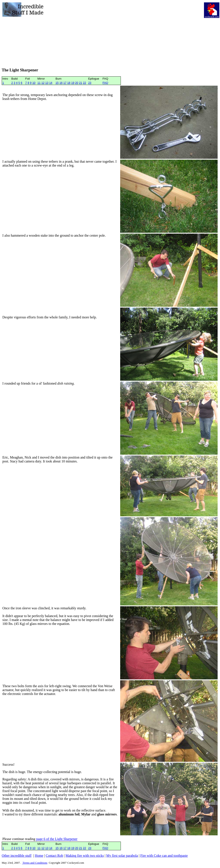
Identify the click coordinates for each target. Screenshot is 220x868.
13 (47, 83)
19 (73, 83)
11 (39, 83)
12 (43, 83)
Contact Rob (54, 856)
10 (34, 83)
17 (65, 83)
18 (69, 83)
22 (84, 83)
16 (61, 83)
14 (51, 83)
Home (39, 856)
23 (90, 83)
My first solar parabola (122, 856)
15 (57, 83)
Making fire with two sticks (85, 856)
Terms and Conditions (35, 863)
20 (77, 83)
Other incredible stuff (17, 856)
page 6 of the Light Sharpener (57, 839)
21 (81, 83)
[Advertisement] (124, 33)
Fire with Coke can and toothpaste (164, 856)
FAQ (105, 83)
